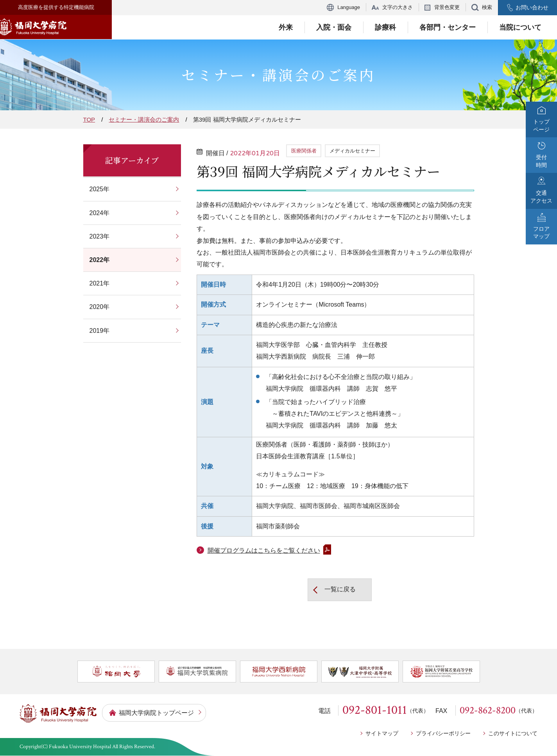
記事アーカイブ (132, 160)
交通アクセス (541, 197)
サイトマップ (382, 733)
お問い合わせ (532, 7)
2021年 (97, 283)
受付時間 (541, 161)
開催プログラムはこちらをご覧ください (264, 550)
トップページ (541, 126)
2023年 (97, 236)
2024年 (97, 213)
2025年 (97, 189)
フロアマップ (541, 233)
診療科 (385, 27)
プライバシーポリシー (443, 733)
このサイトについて (513, 733)
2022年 (97, 260)
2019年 (97, 331)
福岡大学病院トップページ (156, 713)
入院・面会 (334, 27)
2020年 (97, 307)
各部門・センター (448, 27)
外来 (286, 27)
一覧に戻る (336, 590)
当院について (520, 27)
